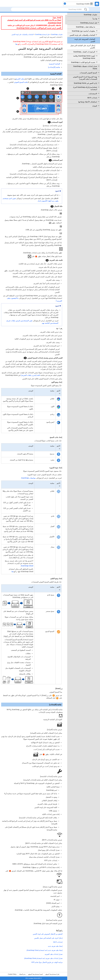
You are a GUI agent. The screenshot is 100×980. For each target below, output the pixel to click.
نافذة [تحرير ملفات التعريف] (30, 375)
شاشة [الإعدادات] (54, 67)
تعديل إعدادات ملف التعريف (54, 954)
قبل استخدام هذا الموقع (52, 974)
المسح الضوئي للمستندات (88, 73)
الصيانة (95, 106)
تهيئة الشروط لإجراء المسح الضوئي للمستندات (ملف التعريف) (85, 78)
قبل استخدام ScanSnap (89, 23)
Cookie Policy (12, 974)
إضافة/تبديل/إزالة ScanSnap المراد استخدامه (85, 88)
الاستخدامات (93, 94)
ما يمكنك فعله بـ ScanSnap (86, 27)
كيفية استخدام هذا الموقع (36, 974)
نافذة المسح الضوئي (21, 82)
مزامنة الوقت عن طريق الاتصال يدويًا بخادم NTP (47, 962)
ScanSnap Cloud (27, 566)
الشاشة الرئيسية (54, 64)
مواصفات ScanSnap (28, 478)
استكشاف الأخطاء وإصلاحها (88, 102)
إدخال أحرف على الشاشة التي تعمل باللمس (83, 47)
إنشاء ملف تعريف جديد (55, 946)
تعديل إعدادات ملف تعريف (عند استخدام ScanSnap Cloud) (43, 958)
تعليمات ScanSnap (91, 15)
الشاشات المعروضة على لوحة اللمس (85, 40)
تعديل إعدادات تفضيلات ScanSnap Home (85, 67)
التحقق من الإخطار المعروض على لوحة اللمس (48, 934)
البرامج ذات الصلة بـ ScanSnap (84, 52)
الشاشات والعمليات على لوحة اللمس (82, 35)
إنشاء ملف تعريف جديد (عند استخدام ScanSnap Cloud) (45, 950)
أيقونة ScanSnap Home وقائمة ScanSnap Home (84, 57)
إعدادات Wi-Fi (92, 98)
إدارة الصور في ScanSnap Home (85, 83)
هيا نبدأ (95, 19)
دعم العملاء (22, 974)
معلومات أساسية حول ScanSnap (83, 31)
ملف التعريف (20, 79)
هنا (16, 44)
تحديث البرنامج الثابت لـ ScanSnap (83, 62)
